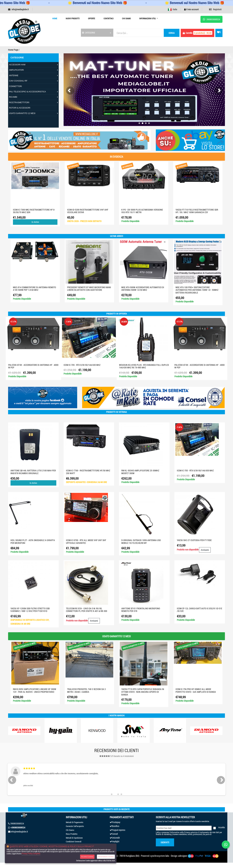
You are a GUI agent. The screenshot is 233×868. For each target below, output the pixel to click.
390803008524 (17, 823)
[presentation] (70, 91)
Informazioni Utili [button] (148, 18)
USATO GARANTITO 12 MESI (22, 113)
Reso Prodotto (72, 834)
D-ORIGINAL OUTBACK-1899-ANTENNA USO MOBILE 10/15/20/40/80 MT (141, 542)
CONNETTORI (15, 86)
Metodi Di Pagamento (75, 822)
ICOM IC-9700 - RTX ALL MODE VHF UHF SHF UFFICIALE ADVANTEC (86, 542)
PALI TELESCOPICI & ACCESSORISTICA (28, 92)
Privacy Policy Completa (31, 853)
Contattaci (108, 18)
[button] (139, 123)
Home (55, 18)
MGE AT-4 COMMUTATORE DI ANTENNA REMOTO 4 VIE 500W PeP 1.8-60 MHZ (35, 289)
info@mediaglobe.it (20, 9)
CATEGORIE (89, 33)
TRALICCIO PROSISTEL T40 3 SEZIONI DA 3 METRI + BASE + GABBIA (87, 690)
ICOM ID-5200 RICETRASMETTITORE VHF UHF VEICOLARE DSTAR (88, 211)
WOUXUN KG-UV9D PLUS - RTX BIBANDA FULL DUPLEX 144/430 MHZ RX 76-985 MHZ (144, 366)
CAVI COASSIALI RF (18, 81)
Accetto (222, 827)
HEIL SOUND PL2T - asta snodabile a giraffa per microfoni (33, 542)
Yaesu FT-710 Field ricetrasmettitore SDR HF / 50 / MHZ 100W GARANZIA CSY (197, 211)
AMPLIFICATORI (16, 70)
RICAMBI (13, 97)
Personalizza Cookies (106, 857)
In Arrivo (35, 222)
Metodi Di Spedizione (74, 838)
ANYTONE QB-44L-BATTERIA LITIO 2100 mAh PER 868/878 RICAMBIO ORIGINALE (33, 472)
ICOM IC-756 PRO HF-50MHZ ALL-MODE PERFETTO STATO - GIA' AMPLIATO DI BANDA (197, 690)
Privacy (187, 832)
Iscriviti (165, 842)
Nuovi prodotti (73, 18)
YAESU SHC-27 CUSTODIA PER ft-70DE (194, 540)
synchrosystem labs (160, 856)
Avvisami (205, 550)
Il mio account (191, 9)
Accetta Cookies (87, 857)
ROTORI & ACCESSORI (20, 108)
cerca (172, 33)
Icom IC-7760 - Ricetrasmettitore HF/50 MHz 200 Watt (88, 472)
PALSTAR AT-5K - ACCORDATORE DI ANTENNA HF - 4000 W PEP (34, 366)
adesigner (183, 856)
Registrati (215, 9)
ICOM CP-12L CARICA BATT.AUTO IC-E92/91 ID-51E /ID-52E (200, 610)
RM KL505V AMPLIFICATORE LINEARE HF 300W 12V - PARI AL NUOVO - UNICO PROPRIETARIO (35, 690)
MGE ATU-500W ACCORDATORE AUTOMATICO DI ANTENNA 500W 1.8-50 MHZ (143, 289)
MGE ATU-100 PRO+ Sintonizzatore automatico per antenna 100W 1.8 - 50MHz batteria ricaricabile (197, 290)
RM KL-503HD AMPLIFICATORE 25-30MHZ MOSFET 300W (140, 472)
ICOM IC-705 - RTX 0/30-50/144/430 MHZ (83, 365)
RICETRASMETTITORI (19, 103)
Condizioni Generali (74, 841)
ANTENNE (14, 76)
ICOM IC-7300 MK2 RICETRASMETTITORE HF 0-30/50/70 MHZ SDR (34, 211)
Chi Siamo (126, 18)
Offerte (92, 18)
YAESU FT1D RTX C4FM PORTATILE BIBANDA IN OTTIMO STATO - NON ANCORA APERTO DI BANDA (144, 692)
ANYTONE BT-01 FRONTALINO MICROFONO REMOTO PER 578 (141, 610)
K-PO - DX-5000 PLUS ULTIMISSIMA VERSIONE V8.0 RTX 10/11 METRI (142, 211)
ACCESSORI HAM (17, 65)
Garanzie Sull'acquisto (75, 826)
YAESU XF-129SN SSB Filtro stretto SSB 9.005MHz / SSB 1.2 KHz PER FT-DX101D (30, 610)
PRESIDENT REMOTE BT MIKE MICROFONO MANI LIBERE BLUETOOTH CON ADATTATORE (89, 289)
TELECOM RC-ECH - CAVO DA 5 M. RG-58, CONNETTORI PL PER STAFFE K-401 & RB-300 (87, 610)
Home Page (13, 50)
